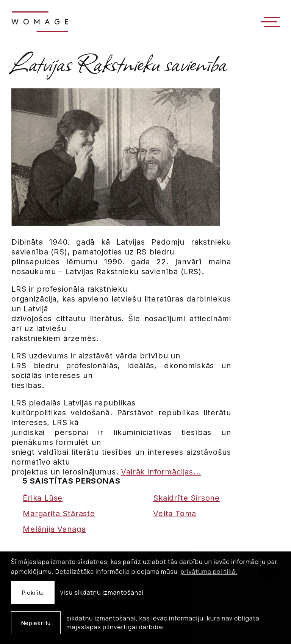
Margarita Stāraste (59, 514)
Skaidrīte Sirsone (186, 498)
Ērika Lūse (43, 498)
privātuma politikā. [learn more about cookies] (209, 572)
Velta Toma (175, 514)
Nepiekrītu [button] (36, 623)
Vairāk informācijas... (161, 472)
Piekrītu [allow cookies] (33, 593)
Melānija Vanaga (54, 529)
